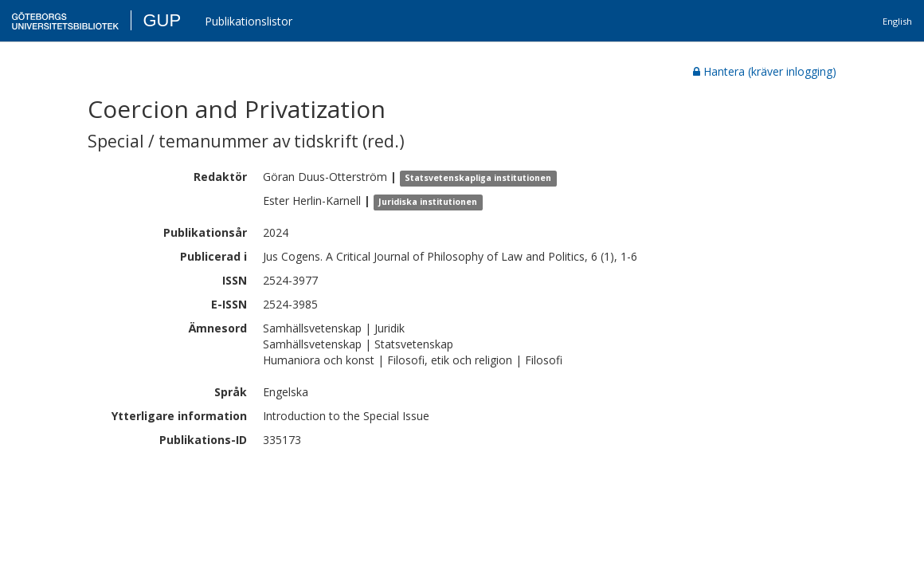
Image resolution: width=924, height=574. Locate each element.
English (897, 21)
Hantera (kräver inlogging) (765, 71)
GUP (162, 20)
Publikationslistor (249, 21)
